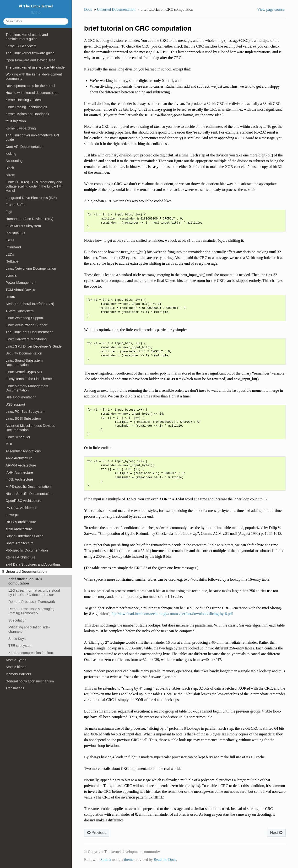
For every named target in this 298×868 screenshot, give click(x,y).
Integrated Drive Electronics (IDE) (31, 198)
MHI (9, 444)
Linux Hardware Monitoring (26, 339)
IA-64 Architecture (19, 472)
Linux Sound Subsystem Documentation (24, 363)
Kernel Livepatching (21, 128)
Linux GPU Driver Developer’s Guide (34, 346)
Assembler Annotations (23, 451)
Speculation (17, 620)
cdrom (10, 175)
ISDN (10, 240)
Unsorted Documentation (24, 572)
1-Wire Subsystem (20, 311)
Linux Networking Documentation (31, 268)
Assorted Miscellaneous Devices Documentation (30, 428)
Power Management (21, 283)
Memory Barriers (18, 674)
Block (10, 168)
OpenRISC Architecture (23, 501)
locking (11, 154)
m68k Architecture (19, 479)
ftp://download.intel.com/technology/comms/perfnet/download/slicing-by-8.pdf (172, 614)
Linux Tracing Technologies (26, 107)
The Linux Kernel (38, 6)
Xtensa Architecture (20, 557)
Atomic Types (16, 660)
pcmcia (11, 275)
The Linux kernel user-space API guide (35, 67)
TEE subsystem (20, 646)
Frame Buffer (16, 205)
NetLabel (12, 261)
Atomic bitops (16, 667)
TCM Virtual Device (20, 290)
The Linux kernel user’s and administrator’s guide (27, 37)
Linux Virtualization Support (26, 325)
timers (10, 297)
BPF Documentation (21, 397)
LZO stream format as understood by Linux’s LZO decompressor (34, 593)
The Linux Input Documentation (29, 332)
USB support (15, 404)
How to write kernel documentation (32, 93)
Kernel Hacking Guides (23, 100)
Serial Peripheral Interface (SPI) (30, 304)
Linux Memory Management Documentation (27, 388)
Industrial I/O (15, 233)
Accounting (14, 161)
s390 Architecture (19, 529)
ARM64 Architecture (21, 465)
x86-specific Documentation (27, 550)
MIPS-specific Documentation (28, 487)
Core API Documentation (24, 147)
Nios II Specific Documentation (29, 494)
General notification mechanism (30, 681)
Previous (97, 833)
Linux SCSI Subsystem (23, 418)
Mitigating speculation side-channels (29, 629)
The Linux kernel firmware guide (30, 53)
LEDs (10, 254)
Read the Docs (165, 860)
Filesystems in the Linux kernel (29, 379)
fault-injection (16, 121)
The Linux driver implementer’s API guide (32, 137)
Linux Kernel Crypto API (24, 372)
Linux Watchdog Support (24, 318)
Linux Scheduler (18, 437)
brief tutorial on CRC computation (25, 581)
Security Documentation (24, 353)
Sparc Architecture (20, 543)
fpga (9, 212)
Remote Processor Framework (32, 602)
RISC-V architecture (21, 522)
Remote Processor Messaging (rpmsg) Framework (31, 611)
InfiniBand (13, 247)
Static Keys (17, 639)
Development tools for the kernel (30, 86)
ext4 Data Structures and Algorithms (33, 564)
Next (276, 833)
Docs (88, 9)
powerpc (12, 515)
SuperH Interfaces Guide (24, 536)
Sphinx (106, 860)
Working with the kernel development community (34, 76)
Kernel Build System (21, 46)
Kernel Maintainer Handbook (27, 114)
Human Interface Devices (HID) (29, 219)
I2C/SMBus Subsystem (23, 226)
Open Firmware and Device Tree (30, 60)
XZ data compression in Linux (31, 653)
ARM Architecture (19, 458)
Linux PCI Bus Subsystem (25, 412)
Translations (15, 688)
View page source (271, 9)
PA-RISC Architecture (22, 508)
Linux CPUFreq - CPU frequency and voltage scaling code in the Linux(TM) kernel (34, 186)
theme (129, 860)
